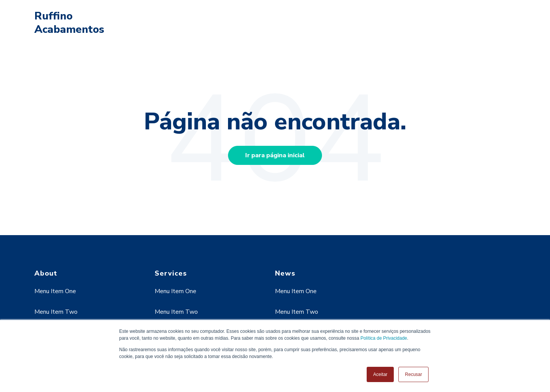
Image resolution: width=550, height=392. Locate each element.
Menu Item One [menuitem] (55, 291)
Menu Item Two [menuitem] (56, 312)
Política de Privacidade (384, 338)
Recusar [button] (413, 374)
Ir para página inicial (275, 155)
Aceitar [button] (380, 374)
